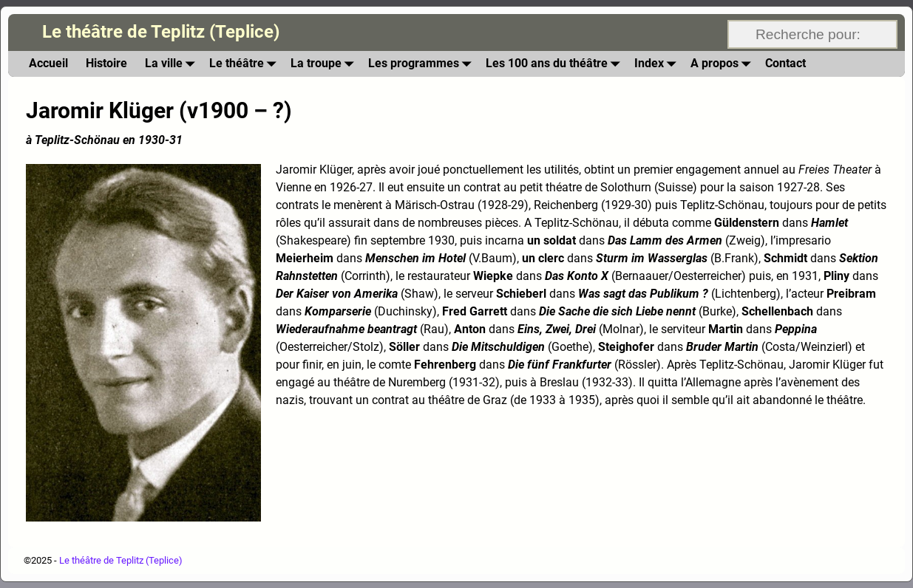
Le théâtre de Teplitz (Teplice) (161, 32)
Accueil (48, 63)
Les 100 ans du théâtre (556, 64)
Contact (785, 63)
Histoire (106, 63)
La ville (173, 64)
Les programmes (422, 64)
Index (658, 64)
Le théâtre (245, 64)
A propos (723, 64)
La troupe (325, 64)
